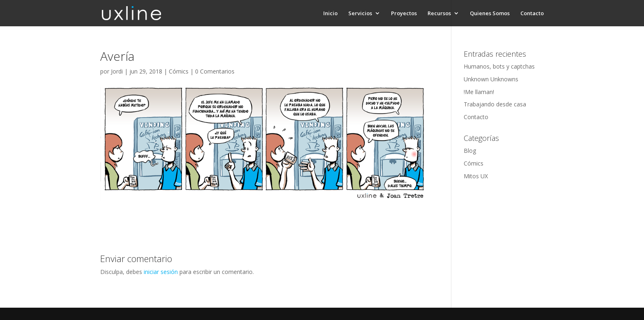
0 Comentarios (215, 71)
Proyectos (404, 14)
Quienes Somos (490, 14)
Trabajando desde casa (495, 104)
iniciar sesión (161, 272)
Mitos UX (476, 176)
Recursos (439, 14)
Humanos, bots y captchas (499, 66)
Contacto (532, 14)
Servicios (360, 14)
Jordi (117, 71)
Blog (470, 151)
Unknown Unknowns (491, 79)
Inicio (330, 14)
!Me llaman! (479, 92)
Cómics (179, 71)
